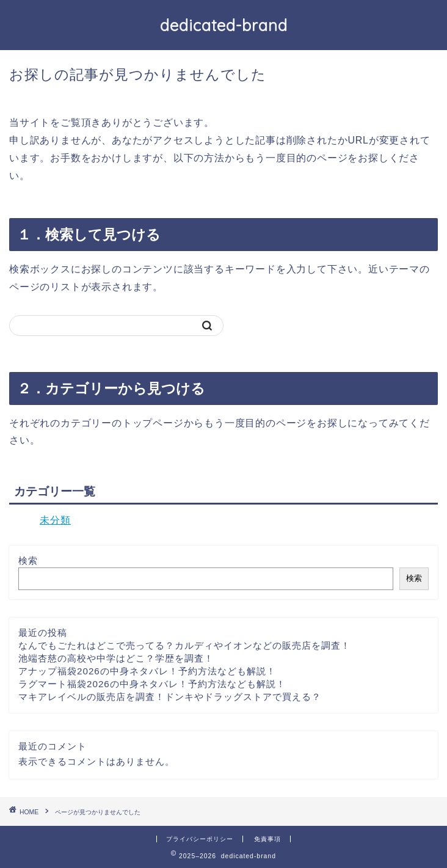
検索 (28, 560)
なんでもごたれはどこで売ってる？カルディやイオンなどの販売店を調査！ (184, 645)
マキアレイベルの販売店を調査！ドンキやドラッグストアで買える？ (170, 697)
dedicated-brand (224, 25)
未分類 (55, 520)
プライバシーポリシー (200, 839)
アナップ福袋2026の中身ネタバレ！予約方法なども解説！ (147, 671)
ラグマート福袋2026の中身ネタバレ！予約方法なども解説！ (152, 684)
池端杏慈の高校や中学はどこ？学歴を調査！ (116, 658)
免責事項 (267, 839)
